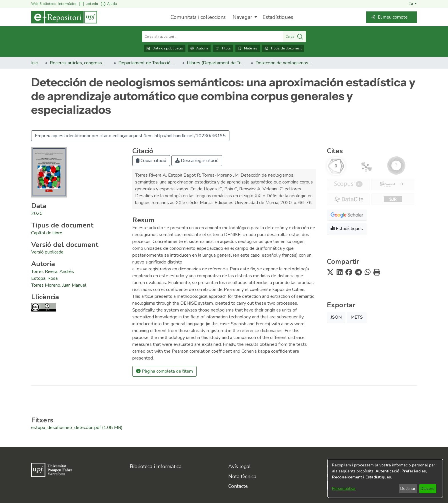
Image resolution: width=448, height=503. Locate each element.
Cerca (294, 37)
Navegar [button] (242, 17)
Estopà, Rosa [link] (44, 278)
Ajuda (109, 4)
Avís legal (240, 466)
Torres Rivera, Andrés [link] (53, 272)
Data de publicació (165, 48)
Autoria (199, 48)
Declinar (408, 489)
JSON (336, 317)
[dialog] (385, 478)
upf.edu (88, 4)
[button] (413, 4)
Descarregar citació (197, 161)
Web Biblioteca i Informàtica (54, 4)
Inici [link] (35, 63)
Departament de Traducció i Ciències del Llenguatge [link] (147, 63)
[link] (47, 233)
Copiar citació (151, 161)
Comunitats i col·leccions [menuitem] (198, 17)
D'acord (428, 489)
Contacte (238, 486)
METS (357, 317)
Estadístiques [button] (347, 229)
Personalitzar (344, 489)
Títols (223, 48)
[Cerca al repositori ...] (213, 37)
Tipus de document (283, 48)
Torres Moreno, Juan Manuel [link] (59, 285)
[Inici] (64, 17)
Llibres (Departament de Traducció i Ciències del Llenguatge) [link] (215, 63)
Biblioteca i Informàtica (156, 466)
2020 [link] (37, 213)
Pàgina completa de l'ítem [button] (164, 371)
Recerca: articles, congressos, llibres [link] (78, 63)
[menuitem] (244, 17)
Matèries (248, 48)
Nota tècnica (242, 476)
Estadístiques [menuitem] (278, 17)
